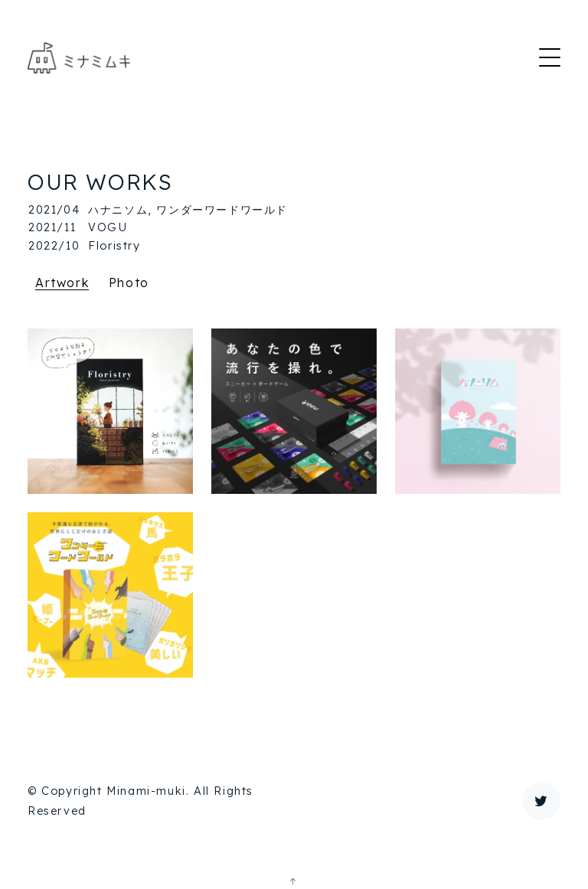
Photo (129, 283)
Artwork (62, 283)
